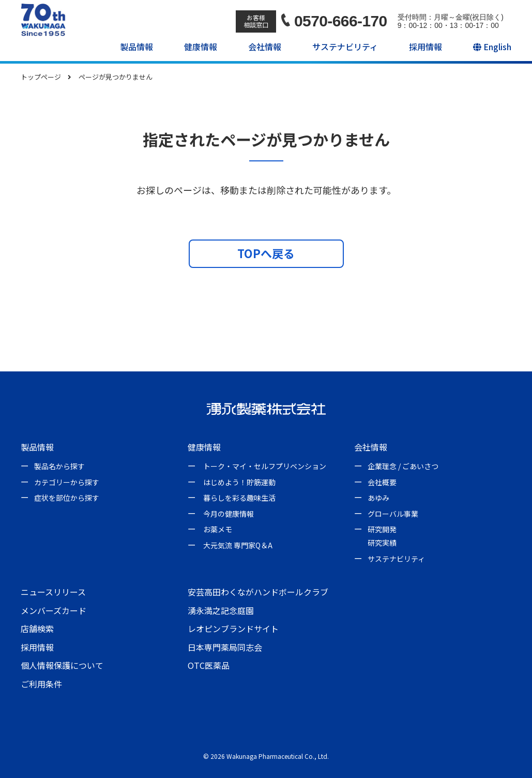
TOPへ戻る (266, 253)
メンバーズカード (54, 610)
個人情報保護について (62, 665)
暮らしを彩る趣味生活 (239, 498)
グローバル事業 (393, 514)
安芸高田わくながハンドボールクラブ (258, 592)
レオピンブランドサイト (233, 629)
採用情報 (425, 47)
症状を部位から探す (67, 498)
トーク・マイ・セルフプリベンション (265, 466)
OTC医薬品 (209, 665)
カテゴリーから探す (67, 482)
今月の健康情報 (229, 514)
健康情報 (201, 47)
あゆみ (378, 498)
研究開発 (382, 529)
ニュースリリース (53, 592)
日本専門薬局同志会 (225, 647)
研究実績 (382, 543)
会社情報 (265, 47)
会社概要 (382, 482)
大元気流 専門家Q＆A (238, 545)
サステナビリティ (345, 47)
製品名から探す (59, 466)
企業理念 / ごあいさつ (403, 466)
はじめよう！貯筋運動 (239, 482)
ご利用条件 (41, 684)
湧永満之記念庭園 (221, 610)
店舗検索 (37, 629)
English (492, 47)
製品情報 (136, 47)
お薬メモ (218, 529)
